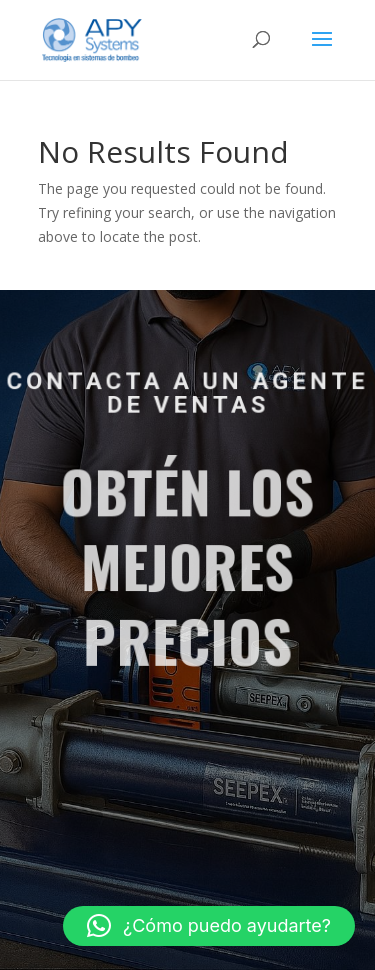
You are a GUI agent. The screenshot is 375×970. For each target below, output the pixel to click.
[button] (209, 926)
